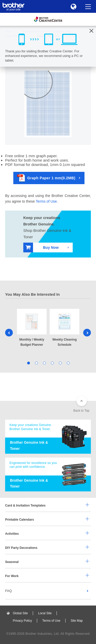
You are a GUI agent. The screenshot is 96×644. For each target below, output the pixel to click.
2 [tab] (36, 363)
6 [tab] (68, 363)
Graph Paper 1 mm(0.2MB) (46, 178)
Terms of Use (46, 201)
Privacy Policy (22, 621)
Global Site (20, 613)
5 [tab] (60, 363)
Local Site (45, 613)
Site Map (77, 621)
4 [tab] (52, 363)
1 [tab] (28, 363)
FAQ (8, 591)
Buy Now (42, 247)
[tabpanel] (32, 328)
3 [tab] (44, 363)
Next (87, 333)
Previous (9, 333)
